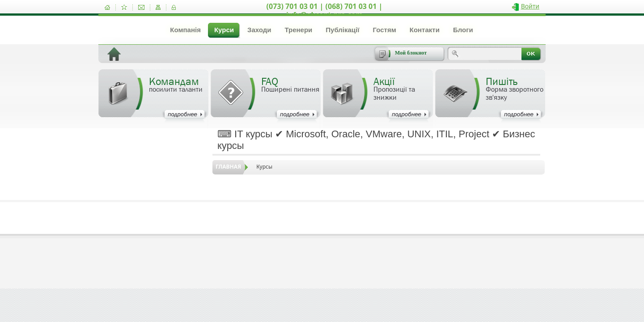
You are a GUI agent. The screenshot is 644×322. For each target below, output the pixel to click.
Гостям (384, 30)
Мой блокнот (411, 53)
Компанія (185, 30)
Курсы (264, 167)
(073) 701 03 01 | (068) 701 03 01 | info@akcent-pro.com (325, 11)
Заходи (259, 30)
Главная (228, 167)
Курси (224, 30)
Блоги (463, 30)
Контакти (425, 30)
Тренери (298, 30)
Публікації (342, 30)
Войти (530, 6)
